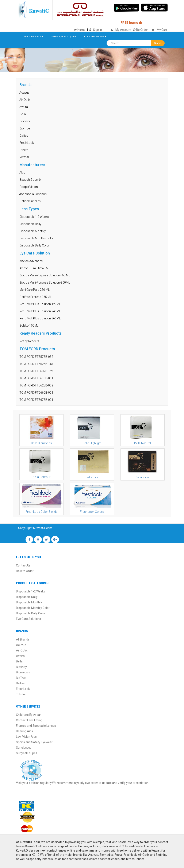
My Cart (158, 30)
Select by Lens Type (64, 37)
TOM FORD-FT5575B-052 (36, 357)
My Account (123, 30)
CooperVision (29, 187)
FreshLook (27, 143)
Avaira (24, 107)
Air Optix (25, 100)
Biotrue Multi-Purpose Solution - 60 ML (45, 275)
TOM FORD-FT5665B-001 (36, 393)
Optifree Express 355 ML (35, 297)
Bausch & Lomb (30, 180)
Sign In (97, 30)
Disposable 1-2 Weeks (34, 217)
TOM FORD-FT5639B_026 (37, 371)
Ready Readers (29, 341)
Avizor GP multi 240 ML (35, 268)
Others (24, 150)
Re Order (140, 30)
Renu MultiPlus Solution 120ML (40, 304)
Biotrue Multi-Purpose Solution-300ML (45, 283)
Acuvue (24, 93)
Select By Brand (33, 37)
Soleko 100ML (29, 326)
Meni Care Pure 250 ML (34, 290)
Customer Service (95, 37)
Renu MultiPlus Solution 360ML (40, 318)
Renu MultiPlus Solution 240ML (40, 311)
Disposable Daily (30, 224)
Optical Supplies (30, 201)
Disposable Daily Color (34, 245)
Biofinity (25, 121)
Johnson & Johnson (33, 194)
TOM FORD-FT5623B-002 (36, 385)
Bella (23, 114)
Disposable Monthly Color (37, 238)
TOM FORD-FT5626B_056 (37, 364)
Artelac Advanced (31, 261)
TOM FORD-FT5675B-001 (36, 400)
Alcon (23, 172)
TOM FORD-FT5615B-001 (36, 378)
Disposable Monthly (33, 231)
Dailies (24, 136)
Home (80, 30)
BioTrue (25, 128)
